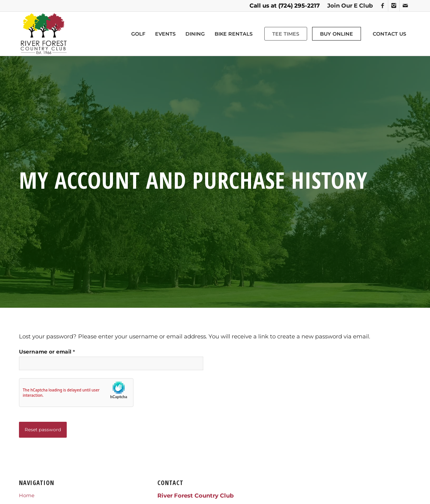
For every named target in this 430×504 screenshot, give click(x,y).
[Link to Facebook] (382, 6)
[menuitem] (348, 6)
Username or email (47, 352)
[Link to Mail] (405, 6)
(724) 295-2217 (299, 5)
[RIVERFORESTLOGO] (44, 34)
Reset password (43, 430)
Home (27, 495)
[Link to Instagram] (394, 6)
